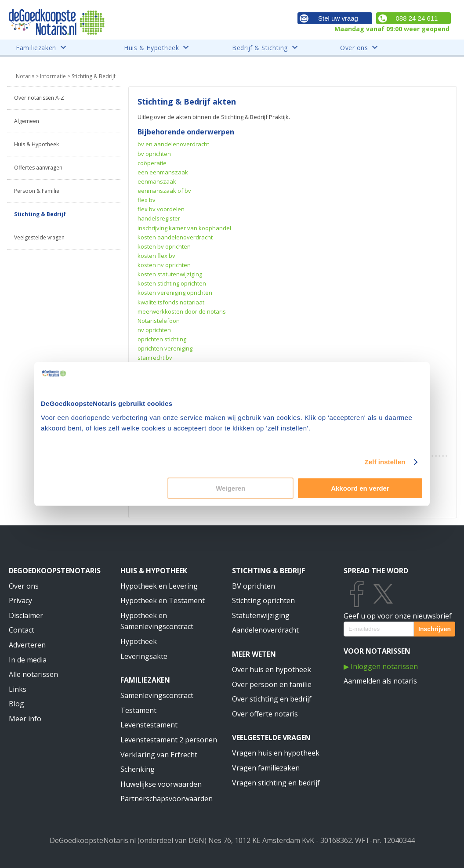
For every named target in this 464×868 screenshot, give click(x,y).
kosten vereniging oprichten (175, 293)
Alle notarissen (33, 674)
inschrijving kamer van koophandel (184, 228)
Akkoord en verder (360, 488)
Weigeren (230, 488)
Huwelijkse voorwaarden (161, 784)
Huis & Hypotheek (36, 144)
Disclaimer (26, 615)
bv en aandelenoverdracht (173, 144)
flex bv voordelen (161, 209)
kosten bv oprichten (164, 246)
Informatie (53, 76)
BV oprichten (254, 586)
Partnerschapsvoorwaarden (167, 799)
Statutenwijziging (261, 615)
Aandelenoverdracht (265, 630)
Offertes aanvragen (38, 168)
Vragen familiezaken (266, 768)
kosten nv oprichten (164, 265)
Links (18, 689)
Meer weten (254, 654)
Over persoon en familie (272, 684)
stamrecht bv (155, 358)
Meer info (25, 719)
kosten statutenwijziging (170, 274)
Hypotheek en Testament (163, 600)
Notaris (25, 76)
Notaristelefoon (159, 321)
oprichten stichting (162, 339)
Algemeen (27, 121)
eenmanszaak (157, 181)
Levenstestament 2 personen (169, 740)
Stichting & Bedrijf (40, 214)
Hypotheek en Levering (159, 586)
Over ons (24, 586)
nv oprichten (154, 330)
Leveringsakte (144, 656)
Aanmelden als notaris (380, 681)
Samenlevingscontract (157, 695)
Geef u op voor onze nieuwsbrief (398, 616)
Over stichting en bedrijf (272, 699)
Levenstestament (149, 725)
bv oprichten (154, 154)
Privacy (20, 600)
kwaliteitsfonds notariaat (171, 302)
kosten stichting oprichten (172, 283)
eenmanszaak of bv (164, 191)
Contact (22, 630)
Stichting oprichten (263, 600)
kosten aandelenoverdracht (175, 237)
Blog (16, 704)
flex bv (147, 200)
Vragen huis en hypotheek (276, 753)
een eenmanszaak (163, 172)
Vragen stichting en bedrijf (276, 783)
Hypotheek (139, 641)
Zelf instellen (385, 462)
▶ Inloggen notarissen (381, 666)
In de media (28, 660)
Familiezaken (145, 680)
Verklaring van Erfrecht (159, 755)
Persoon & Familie (37, 191)
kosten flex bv (156, 256)
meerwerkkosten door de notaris (182, 311)
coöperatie (152, 163)
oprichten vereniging (165, 348)
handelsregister (159, 218)
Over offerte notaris (265, 714)
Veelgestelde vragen (39, 237)
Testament (138, 710)
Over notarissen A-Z (39, 98)
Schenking (138, 769)
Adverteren (27, 645)
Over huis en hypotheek (272, 669)
